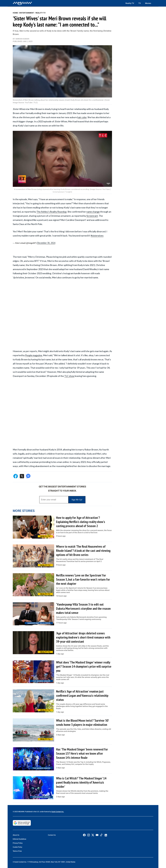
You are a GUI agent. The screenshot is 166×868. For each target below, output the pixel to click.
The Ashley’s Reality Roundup (52, 212)
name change (93, 212)
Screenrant (92, 216)
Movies (148, 3)
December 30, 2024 (46, 243)
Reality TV (130, 3)
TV (140, 3)
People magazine (34, 355)
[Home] (22, 3)
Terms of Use (17, 851)
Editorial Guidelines (19, 839)
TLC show (69, 376)
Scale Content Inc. (58, 812)
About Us (16, 835)
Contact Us (52, 835)
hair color (82, 117)
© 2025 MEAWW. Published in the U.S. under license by (32, 812)
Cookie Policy (17, 847)
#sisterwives (97, 236)
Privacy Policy (18, 843)
